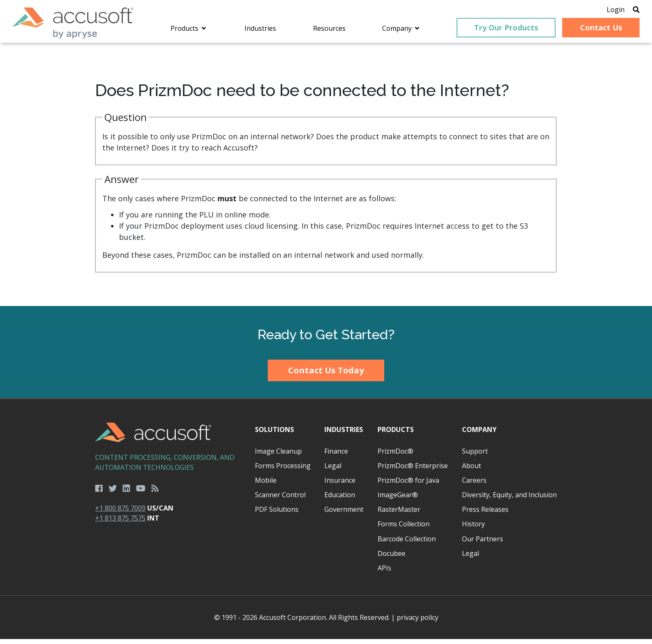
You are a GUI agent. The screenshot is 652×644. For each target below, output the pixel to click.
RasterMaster (399, 515)
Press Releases (485, 515)
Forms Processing (283, 471)
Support (475, 456)
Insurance (340, 485)
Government (344, 515)
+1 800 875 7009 (120, 513)
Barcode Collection (407, 544)
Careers (474, 485)
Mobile (266, 485)
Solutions (274, 435)
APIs (384, 573)
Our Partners (483, 544)
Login (603, 10)
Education (340, 500)
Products (396, 435)
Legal (333, 471)
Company (479, 435)
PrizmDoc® (395, 456)
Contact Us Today (326, 375)
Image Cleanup (278, 456)
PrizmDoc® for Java (408, 485)
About (472, 471)
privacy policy (417, 622)
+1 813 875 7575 (120, 523)
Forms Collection (404, 529)
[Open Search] (624, 10)
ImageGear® (398, 500)
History (473, 529)
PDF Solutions (277, 515)
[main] (326, 180)
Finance (336, 456)
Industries (344, 435)
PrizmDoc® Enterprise (413, 471)
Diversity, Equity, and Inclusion (509, 500)
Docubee (391, 558)
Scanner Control (280, 500)
